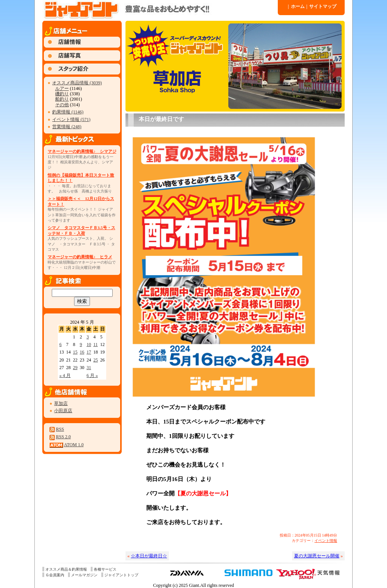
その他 (62, 105)
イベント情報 (326, 541)
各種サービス (105, 569)
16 (82, 352)
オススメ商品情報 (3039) (77, 83)
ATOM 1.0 (74, 445)
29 (75, 368)
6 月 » (92, 375)
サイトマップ (322, 6)
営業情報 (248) (67, 127)
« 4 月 (65, 375)
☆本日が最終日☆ (149, 556)
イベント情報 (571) (71, 119)
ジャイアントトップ (121, 575)
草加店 (61, 403)
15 (75, 352)
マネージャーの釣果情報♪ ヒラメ (80, 257)
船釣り (62, 99)
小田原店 (63, 411)
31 (89, 368)
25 (96, 360)
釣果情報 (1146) (68, 112)
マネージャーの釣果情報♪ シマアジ (82, 151)
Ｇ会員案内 (55, 575)
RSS (60, 429)
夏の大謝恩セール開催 (317, 556)
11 (96, 344)
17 (89, 352)
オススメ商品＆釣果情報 (66, 569)
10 (89, 344)
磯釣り (62, 94)
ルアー (62, 88)
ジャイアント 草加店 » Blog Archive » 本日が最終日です (159, 9)
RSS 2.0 (63, 437)
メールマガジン (84, 575)
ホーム (296, 6)
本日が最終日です (161, 119)
